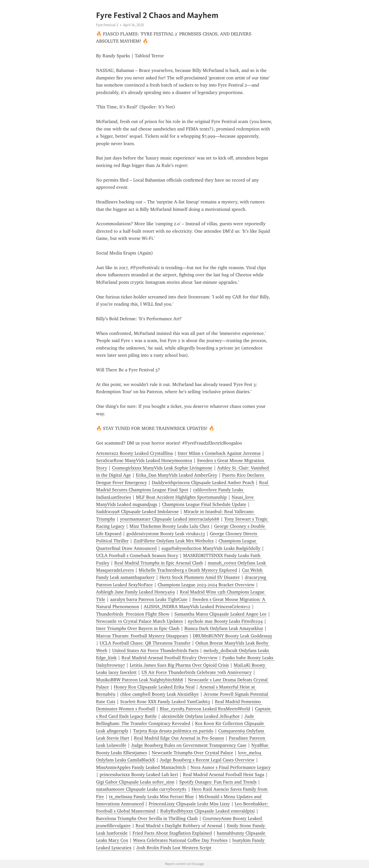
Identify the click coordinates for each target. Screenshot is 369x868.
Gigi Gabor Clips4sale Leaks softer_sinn (135, 782)
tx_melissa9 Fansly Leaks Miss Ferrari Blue (151, 797)
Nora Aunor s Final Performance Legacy (231, 767)
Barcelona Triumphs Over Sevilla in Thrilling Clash (147, 818)
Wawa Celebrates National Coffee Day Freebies (180, 840)
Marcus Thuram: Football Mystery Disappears (142, 636)
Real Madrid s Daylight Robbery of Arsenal (179, 826)
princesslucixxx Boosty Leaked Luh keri (139, 775)
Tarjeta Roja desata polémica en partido (173, 731)
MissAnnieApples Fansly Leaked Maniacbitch (141, 767)
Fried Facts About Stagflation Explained (172, 833)
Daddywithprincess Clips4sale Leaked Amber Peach (203, 483)
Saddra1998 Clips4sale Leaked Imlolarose (137, 512)
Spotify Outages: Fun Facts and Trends (218, 782)
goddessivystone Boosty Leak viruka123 (166, 534)
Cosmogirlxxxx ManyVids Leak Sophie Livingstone (162, 468)
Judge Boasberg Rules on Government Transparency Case (189, 745)
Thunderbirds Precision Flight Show (133, 614)
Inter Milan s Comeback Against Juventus (219, 453)
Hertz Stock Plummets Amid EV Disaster (200, 577)
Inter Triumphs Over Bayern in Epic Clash (138, 628)
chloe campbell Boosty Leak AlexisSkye (159, 694)
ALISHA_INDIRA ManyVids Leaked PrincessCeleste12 (197, 607)
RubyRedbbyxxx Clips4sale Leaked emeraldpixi (207, 811)
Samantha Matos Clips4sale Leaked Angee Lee (220, 614)
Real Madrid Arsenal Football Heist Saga (224, 775)
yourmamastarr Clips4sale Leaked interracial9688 (170, 519)
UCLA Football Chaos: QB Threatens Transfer (145, 643)
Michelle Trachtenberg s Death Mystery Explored (188, 570)
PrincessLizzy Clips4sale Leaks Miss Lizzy (189, 804)
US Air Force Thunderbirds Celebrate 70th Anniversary (197, 672)
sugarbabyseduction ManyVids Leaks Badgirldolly (211, 548)
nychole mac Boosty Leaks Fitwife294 (225, 621)
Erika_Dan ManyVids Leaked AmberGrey (177, 475)
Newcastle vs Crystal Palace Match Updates (139, 621)
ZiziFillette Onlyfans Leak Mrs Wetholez (174, 541)
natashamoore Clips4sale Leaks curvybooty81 (141, 789)
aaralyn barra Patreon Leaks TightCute (149, 599)
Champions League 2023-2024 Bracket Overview (206, 585)
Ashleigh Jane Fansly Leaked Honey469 (135, 592)
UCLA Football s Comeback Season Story (137, 555)
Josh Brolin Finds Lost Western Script (174, 848)
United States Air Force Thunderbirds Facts (155, 650)
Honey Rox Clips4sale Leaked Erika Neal (154, 687)
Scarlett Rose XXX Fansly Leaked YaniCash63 (165, 702)
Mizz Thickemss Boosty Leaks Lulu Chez (169, 526)
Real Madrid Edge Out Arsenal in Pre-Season (179, 738)
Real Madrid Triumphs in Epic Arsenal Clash (159, 563)
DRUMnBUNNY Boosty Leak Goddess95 (232, 636)
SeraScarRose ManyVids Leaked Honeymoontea (144, 460)
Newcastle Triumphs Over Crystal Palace (192, 753)
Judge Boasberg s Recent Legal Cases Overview (207, 760)
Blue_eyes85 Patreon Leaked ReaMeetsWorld (205, 709)
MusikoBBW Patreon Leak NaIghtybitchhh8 (140, 680)
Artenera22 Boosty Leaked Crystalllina (134, 453)
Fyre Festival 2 (107, 25)
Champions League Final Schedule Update (204, 504)
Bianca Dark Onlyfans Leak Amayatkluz (224, 628)
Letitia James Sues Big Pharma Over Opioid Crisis (179, 665)
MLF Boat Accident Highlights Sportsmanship (181, 497)
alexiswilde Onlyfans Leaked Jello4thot (201, 716)
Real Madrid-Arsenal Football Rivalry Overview (169, 658)
